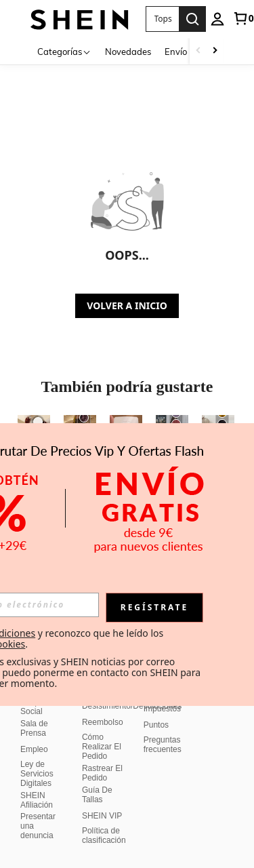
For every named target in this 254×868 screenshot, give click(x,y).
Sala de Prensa (34, 728)
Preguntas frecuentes (163, 745)
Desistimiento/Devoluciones (132, 706)
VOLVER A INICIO (127, 305)
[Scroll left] (198, 51)
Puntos (156, 725)
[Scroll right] (215, 51)
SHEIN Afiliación (37, 800)
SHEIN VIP (102, 816)
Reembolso (103, 722)
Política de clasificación (104, 835)
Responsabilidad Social (50, 707)
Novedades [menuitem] (128, 52)
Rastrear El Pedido (102, 773)
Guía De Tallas (97, 795)
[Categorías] (64, 51)
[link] (243, 18)
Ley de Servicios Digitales (37, 774)
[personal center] (217, 19)
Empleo (34, 749)
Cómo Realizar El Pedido (102, 747)
